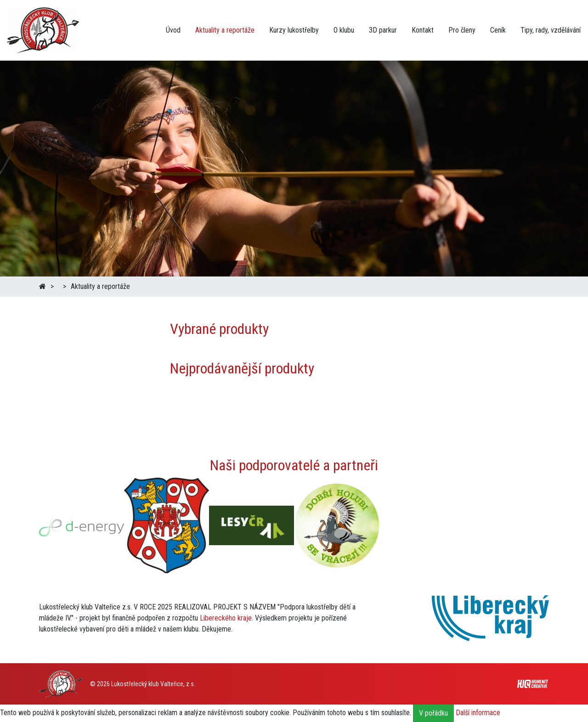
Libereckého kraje (226, 618)
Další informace (478, 713)
